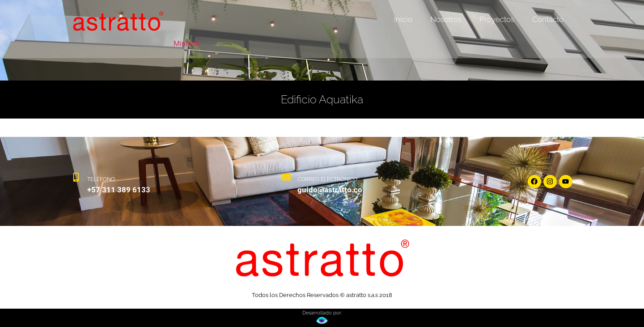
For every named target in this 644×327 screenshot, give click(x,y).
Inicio (403, 19)
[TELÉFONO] (76, 181)
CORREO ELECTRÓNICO (327, 179)
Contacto (548, 19)
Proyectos (497, 19)
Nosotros (446, 19)
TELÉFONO (101, 179)
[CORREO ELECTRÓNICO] (286, 181)
